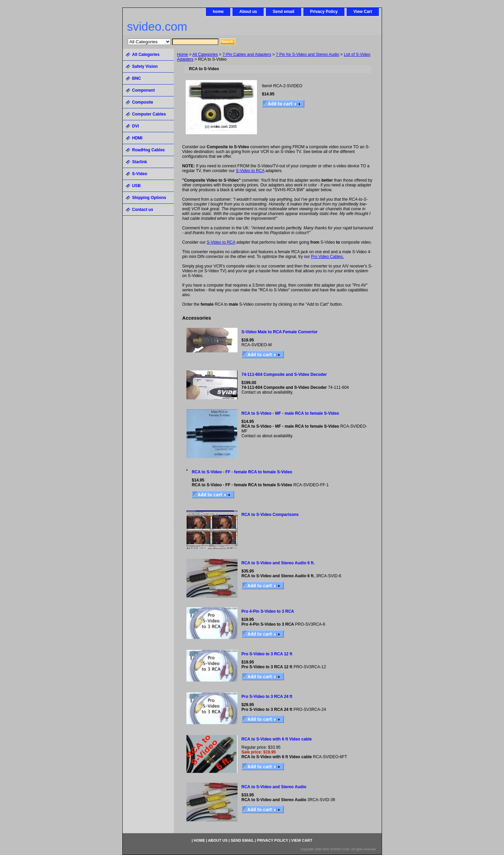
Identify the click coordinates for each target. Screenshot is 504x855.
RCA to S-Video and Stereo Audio (274, 787)
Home (183, 55)
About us (248, 12)
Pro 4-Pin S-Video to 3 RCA (268, 611)
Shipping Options (149, 198)
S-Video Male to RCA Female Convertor (280, 332)
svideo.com (157, 26)
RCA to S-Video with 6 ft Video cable (277, 739)
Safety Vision (145, 66)
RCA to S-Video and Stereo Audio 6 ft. (278, 563)
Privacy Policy (324, 12)
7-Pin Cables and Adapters (247, 55)
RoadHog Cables (149, 150)
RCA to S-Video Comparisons (270, 515)
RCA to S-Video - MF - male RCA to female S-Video (291, 413)
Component (144, 90)
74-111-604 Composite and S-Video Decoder (284, 375)
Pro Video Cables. (327, 257)
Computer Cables (149, 114)
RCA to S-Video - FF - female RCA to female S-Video (242, 472)
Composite (143, 102)
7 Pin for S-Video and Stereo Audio (307, 55)
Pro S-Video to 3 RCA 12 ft (267, 654)
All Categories (205, 55)
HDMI (138, 138)
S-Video (140, 174)
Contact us (143, 210)
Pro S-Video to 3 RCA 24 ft (267, 697)
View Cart (363, 12)
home (218, 12)
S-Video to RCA (250, 171)
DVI (136, 126)
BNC (137, 78)
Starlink (140, 162)
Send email (283, 12)
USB (136, 186)
